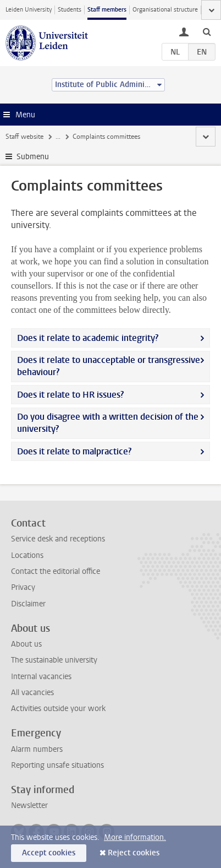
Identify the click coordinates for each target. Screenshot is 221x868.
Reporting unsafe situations (57, 765)
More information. (135, 837)
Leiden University (29, 10)
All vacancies (32, 693)
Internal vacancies (41, 677)
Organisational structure (165, 10)
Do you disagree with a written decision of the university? (108, 423)
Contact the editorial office (56, 571)
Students (70, 10)
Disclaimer (28, 604)
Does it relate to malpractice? (74, 451)
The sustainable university (54, 660)
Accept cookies (49, 853)
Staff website (24, 137)
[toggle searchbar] (207, 31)
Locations (27, 555)
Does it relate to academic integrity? (88, 338)
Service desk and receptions (58, 539)
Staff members (107, 10)
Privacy (23, 587)
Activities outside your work (58, 709)
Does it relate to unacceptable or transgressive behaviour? (109, 366)
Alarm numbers (37, 749)
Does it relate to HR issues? (70, 395)
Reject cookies (134, 853)
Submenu (33, 157)
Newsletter (29, 805)
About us (26, 644)
